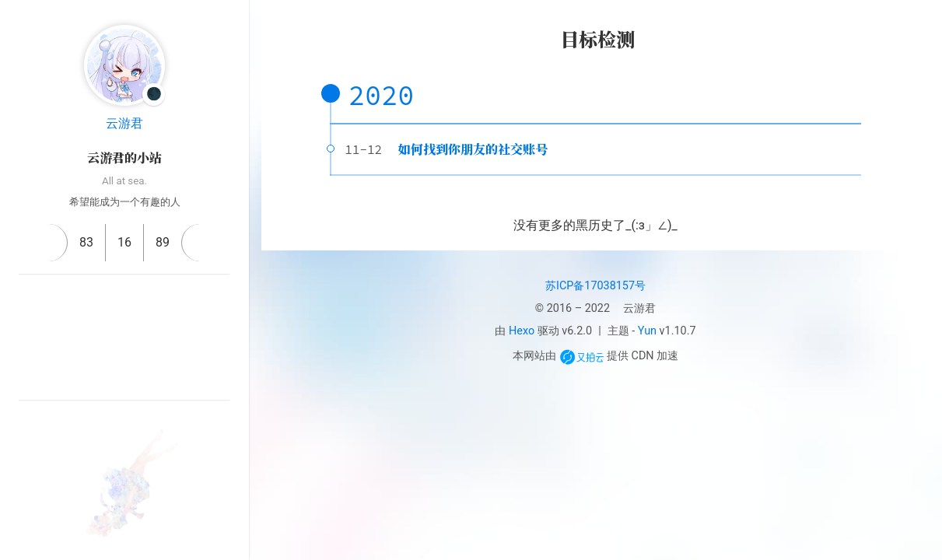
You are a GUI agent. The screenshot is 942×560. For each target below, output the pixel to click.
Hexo (522, 331)
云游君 (124, 123)
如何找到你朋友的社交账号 (473, 149)
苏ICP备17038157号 (595, 286)
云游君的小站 (124, 157)
